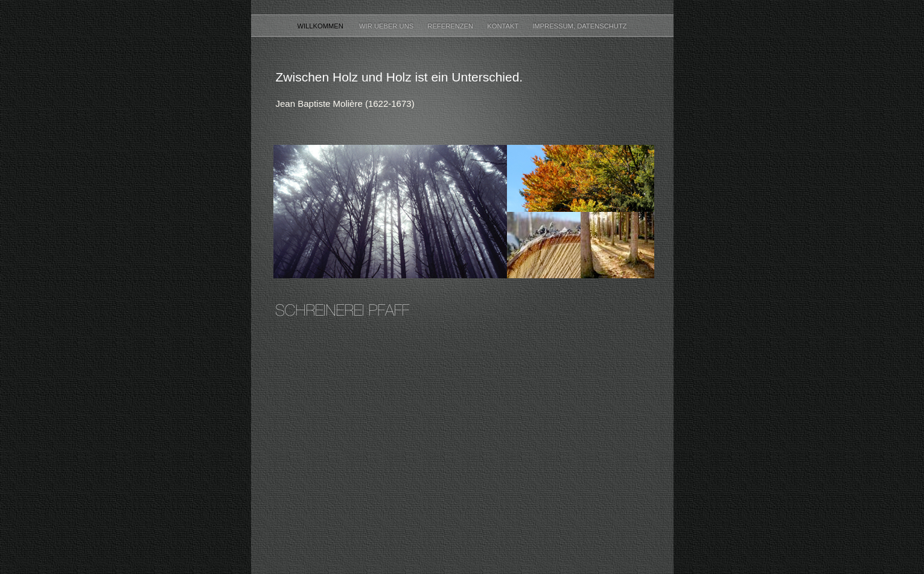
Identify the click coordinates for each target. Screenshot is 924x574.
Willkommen (322, 26)
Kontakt (504, 26)
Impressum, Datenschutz (579, 26)
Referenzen (451, 26)
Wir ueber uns (387, 26)
